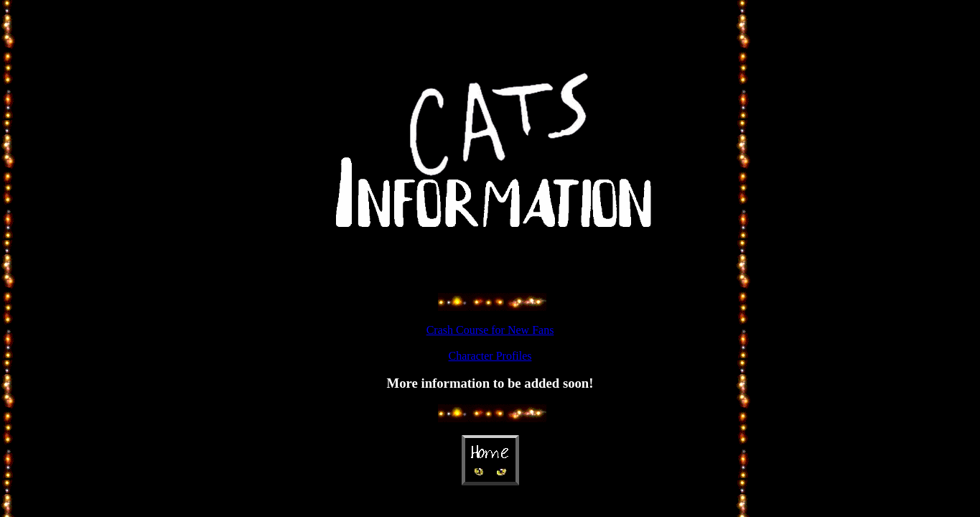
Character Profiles (490, 356)
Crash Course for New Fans (490, 330)
